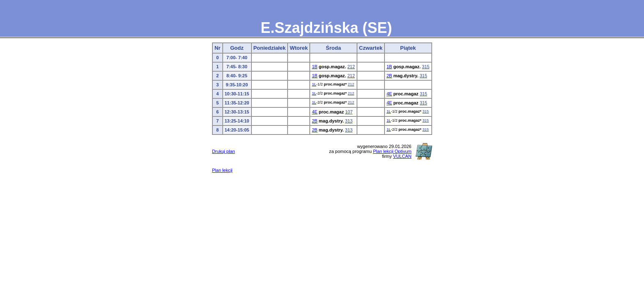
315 (425, 67)
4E (389, 94)
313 (349, 121)
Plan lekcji (222, 170)
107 (349, 112)
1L (314, 84)
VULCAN (402, 156)
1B (314, 67)
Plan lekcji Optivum (392, 151)
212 (351, 67)
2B (389, 76)
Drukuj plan (223, 151)
